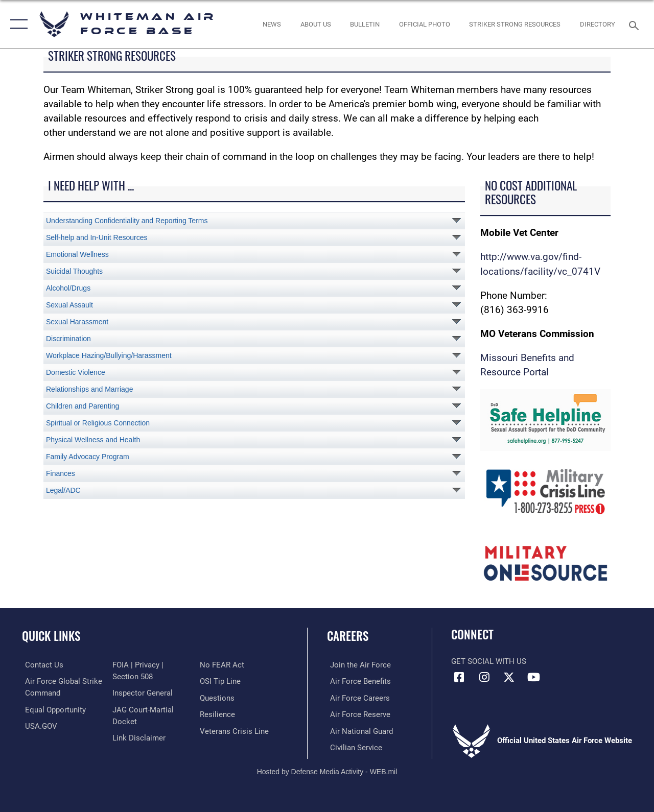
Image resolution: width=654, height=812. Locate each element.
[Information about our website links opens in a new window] (138, 737)
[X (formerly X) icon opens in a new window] (509, 677)
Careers (348, 636)
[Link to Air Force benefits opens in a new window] (357, 681)
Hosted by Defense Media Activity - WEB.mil (327, 770)
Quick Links (51, 636)
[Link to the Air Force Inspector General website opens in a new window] (142, 692)
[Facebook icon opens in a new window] (459, 677)
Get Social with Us (489, 661)
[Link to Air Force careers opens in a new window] (357, 698)
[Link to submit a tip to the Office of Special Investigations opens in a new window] (221, 681)
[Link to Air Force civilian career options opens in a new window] (353, 746)
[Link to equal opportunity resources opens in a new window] (52, 709)
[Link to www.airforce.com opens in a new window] (357, 665)
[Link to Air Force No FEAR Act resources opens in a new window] (223, 665)
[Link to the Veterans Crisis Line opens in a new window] (235, 730)
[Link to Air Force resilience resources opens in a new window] (218, 714)
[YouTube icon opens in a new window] (534, 677)
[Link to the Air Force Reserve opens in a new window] (357, 714)
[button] (17, 24)
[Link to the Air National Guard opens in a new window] (358, 730)
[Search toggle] (636, 24)
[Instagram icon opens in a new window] (484, 677)
